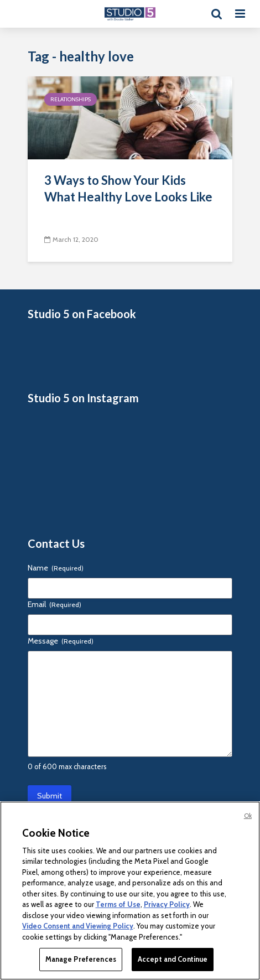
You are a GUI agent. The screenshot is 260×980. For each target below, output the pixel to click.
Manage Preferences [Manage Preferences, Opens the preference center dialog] (81, 959)
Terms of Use (118, 904)
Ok (248, 816)
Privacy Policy (167, 904)
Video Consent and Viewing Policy (78, 926)
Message (61, 641)
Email (54, 604)
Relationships (71, 99)
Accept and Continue (173, 959)
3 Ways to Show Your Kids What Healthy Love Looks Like (128, 188)
